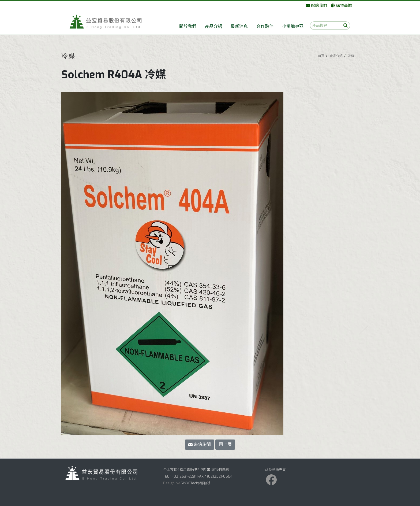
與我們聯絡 (218, 470)
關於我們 (188, 26)
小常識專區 (293, 26)
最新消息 (239, 26)
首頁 (321, 56)
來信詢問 (200, 444)
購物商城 (341, 6)
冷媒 (351, 56)
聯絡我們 (316, 6)
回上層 (225, 444)
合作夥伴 (265, 26)
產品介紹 (213, 26)
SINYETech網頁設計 (196, 483)
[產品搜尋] (330, 26)
